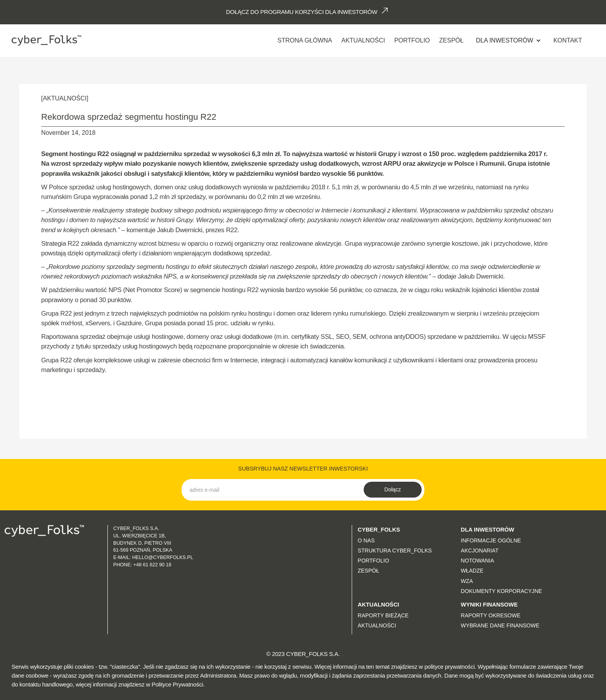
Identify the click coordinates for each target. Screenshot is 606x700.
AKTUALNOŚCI (363, 40)
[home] (46, 40)
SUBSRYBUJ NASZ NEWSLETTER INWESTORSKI (303, 469)
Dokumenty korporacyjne (501, 591)
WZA (467, 581)
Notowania (477, 561)
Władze (472, 571)
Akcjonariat (480, 550)
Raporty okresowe (490, 615)
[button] (508, 41)
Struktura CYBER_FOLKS (395, 550)
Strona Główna (305, 40)
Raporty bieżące (383, 615)
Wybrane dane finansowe (500, 625)
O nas (366, 540)
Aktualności (377, 625)
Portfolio (412, 40)
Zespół (451, 40)
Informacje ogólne (491, 540)
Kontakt (568, 40)
